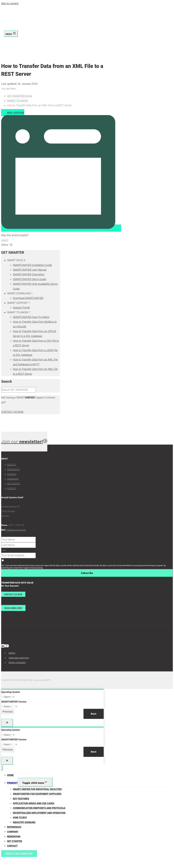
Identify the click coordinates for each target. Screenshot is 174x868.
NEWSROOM (13, 479)
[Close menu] (2, 768)
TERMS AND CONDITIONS (19, 658)
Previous (8, 712)
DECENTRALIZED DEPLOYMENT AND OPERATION (39, 813)
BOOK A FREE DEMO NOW (19, 854)
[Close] (7, 723)
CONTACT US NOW (12, 412)
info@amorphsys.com (16, 530)
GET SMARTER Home (20, 96)
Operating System (11, 692)
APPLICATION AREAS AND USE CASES (34, 803)
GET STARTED (13, 484)
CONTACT (11, 488)
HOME (10, 775)
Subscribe (87, 573)
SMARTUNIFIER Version (14, 702)
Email (4, 550)
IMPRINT (12, 653)
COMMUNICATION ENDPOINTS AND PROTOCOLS (39, 808)
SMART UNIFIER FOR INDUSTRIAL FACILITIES (37, 789)
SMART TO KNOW (17, 101)
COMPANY (12, 474)
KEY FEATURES (21, 799)
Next (94, 714)
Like (5, 240)
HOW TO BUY (20, 818)
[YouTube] (7, 647)
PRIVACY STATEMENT (17, 663)
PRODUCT (12, 465)
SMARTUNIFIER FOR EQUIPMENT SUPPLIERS (37, 794)
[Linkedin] (3, 647)
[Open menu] (11, 34)
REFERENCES (13, 469)
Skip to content (10, 3)
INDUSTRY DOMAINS (24, 822)
